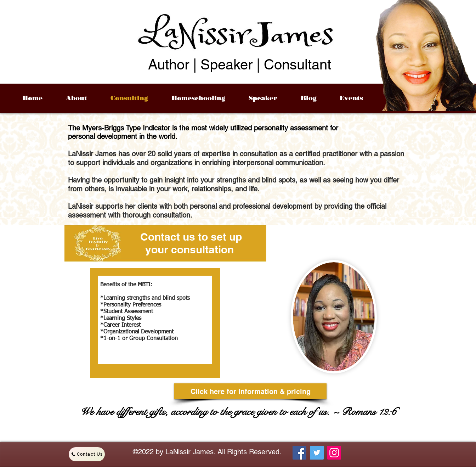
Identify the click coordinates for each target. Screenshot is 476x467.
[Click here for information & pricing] (250, 391)
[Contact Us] (87, 454)
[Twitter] (317, 453)
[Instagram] (334, 453)
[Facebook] (299, 453)
